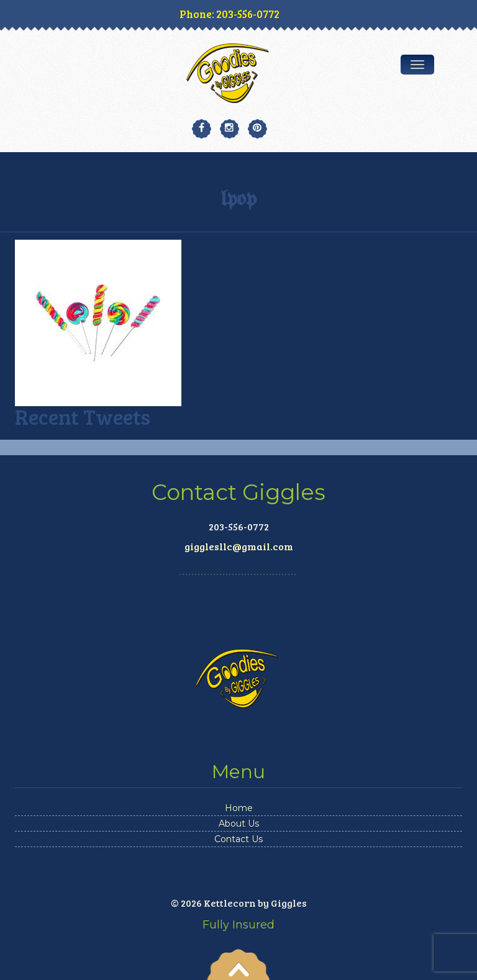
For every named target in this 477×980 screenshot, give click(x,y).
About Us (239, 823)
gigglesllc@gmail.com (239, 546)
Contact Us (238, 839)
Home (239, 808)
